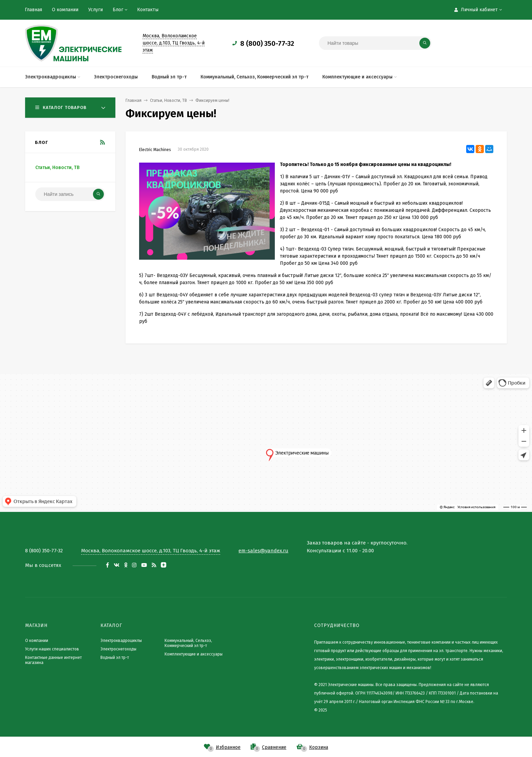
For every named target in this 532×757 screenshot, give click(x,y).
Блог (118, 10)
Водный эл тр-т (115, 658)
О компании (65, 10)
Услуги (96, 10)
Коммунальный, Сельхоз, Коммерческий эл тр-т (188, 643)
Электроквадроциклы (121, 641)
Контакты (148, 10)
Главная (33, 10)
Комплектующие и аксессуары (194, 654)
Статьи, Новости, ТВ (57, 168)
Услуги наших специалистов (52, 649)
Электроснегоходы (118, 649)
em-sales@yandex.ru (263, 551)
